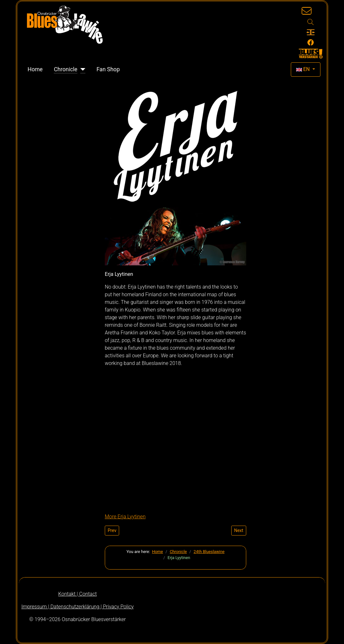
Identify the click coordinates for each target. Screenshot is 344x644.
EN (304, 69)
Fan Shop (108, 69)
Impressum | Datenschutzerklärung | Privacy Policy (78, 607)
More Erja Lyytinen (125, 517)
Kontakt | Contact (78, 594)
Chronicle (66, 69)
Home (35, 69)
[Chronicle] (81, 69)
